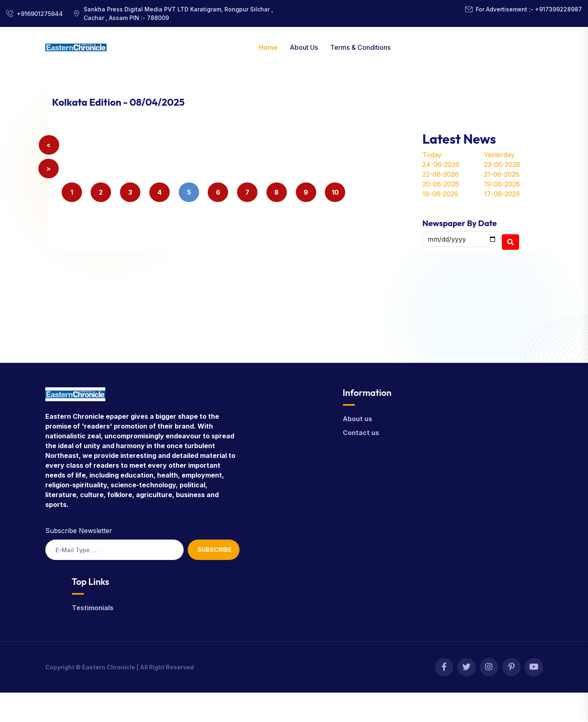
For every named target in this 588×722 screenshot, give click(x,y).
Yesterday (499, 155)
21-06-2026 (502, 174)
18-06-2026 (440, 194)
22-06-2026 (440, 174)
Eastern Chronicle (109, 667)
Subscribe (215, 550)
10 (335, 192)
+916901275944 (40, 14)
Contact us (361, 433)
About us (357, 419)
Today (432, 155)
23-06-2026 (502, 164)
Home (268, 47)
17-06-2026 (502, 194)
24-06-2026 (441, 164)
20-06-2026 (441, 184)
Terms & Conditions (360, 47)
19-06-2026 (502, 184)
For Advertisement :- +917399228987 (529, 9)
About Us (304, 47)
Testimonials (93, 608)
